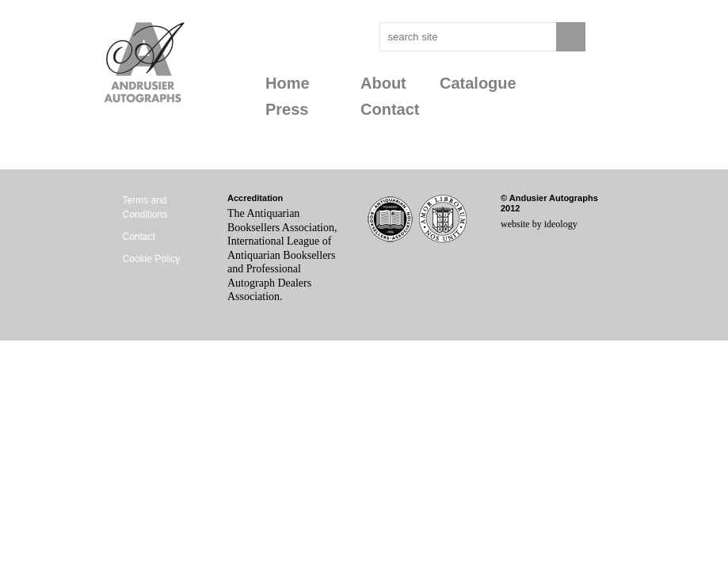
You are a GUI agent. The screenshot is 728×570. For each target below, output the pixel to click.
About (383, 83)
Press (287, 109)
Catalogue (478, 83)
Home (288, 83)
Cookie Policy (152, 259)
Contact (390, 109)
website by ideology (539, 224)
